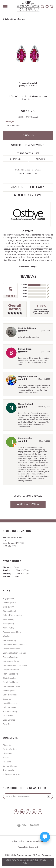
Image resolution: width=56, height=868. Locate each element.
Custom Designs (10, 749)
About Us (7, 745)
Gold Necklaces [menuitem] (9, 707)
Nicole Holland (25, 404)
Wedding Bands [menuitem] (10, 603)
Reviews (28, 277)
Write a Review (28, 504)
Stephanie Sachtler (28, 376)
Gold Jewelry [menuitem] (8, 607)
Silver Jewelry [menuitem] (9, 624)
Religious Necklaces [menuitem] (11, 649)
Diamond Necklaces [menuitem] (11, 686)
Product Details (28, 187)
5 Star (24, 285)
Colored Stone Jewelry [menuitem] (12, 615)
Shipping (15, 159)
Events (6, 758)
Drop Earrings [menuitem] (9, 720)
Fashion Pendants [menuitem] (11, 657)
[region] (28, 55)
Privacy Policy (18, 841)
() (48, 285)
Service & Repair (10, 766)
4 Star (24, 288)
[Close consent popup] (51, 860)
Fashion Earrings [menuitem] (10, 640)
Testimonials (8, 770)
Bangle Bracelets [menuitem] (10, 695)
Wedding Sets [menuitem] (9, 691)
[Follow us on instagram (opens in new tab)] (40, 812)
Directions (7, 753)
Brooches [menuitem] (7, 699)
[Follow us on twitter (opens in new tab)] (34, 812)
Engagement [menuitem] (9, 598)
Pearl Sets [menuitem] (7, 724)
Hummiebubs (25, 438)
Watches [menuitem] (7, 636)
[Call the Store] (9, 546)
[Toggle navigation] (5, 7)
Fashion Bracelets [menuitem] (11, 674)
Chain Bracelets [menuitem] (10, 678)
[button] (43, 7)
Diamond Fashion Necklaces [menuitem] (15, 665)
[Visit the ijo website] (34, 825)
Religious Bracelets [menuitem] (11, 670)
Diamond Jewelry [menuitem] (10, 611)
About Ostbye (28, 195)
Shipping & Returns (11, 774)
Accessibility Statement (28, 847)
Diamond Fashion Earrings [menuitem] (14, 653)
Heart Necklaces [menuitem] (10, 703)
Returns (41, 159)
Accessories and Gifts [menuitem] (12, 632)
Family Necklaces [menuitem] (10, 682)
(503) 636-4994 (28, 86)
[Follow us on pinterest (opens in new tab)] (28, 812)
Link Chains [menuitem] (8, 716)
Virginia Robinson (27, 328)
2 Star (24, 294)
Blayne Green (25, 349)
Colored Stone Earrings (15, 19)
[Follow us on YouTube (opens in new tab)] (22, 812)
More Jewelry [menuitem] (9, 628)
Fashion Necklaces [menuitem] (11, 661)
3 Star (24, 291)
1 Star (24, 297)
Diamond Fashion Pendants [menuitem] (15, 645)
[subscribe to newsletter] (49, 796)
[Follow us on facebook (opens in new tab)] (16, 812)
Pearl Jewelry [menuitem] (9, 619)
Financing (7, 762)
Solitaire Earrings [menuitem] (10, 712)
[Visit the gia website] (22, 825)
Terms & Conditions (35, 841)
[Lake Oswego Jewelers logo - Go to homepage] (28, 7)
